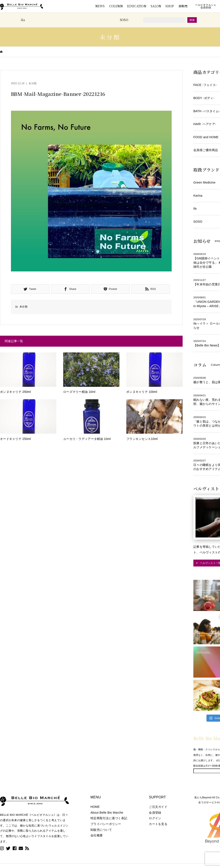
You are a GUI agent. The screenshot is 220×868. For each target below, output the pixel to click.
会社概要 (97, 835)
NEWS (100, 6)
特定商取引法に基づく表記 (109, 818)
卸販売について (101, 830)
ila (23, 20)
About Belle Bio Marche (107, 813)
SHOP (170, 6)
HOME (95, 807)
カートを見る (158, 824)
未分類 (33, 83)
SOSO (124, 20)
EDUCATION (137, 6)
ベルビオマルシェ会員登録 (206, 6)
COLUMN (116, 6)
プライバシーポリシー (106, 824)
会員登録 (155, 813)
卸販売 (183, 6)
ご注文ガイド (158, 807)
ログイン (155, 818)
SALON (156, 6)
